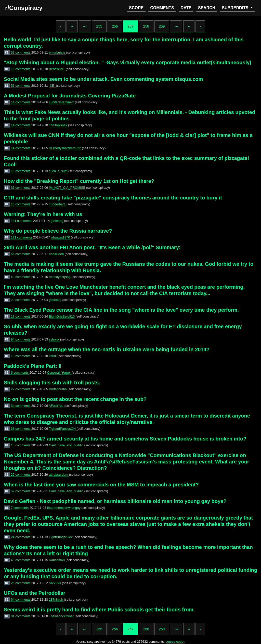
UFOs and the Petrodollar (35, 593)
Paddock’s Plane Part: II (33, 366)
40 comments (21, 277)
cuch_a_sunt (59, 171)
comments (162, 8)
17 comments (21, 316)
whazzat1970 (61, 237)
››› (176, 26)
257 (130, 26)
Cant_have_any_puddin (67, 445)
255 (99, 26)
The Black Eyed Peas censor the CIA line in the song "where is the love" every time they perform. (121, 310)
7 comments (20, 508)
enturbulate (58, 52)
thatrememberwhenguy (64, 508)
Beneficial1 (57, 69)
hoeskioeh (57, 254)
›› (189, 26)
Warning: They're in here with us (43, 214)
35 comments (21, 188)
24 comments (21, 537)
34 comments (21, 406)
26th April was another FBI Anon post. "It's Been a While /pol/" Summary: (92, 247)
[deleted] (57, 221)
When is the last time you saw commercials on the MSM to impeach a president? (101, 485)
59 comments (21, 491)
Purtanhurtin (58, 389)
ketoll (53, 356)
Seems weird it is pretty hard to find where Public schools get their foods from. (99, 610)
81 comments (21, 616)
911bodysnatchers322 (66, 148)
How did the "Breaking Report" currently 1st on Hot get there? (79, 181)
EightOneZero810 (62, 316)
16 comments (21, 69)
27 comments (21, 389)
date (186, 8)
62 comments (21, 52)
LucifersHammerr (62, 102)
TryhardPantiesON (63, 429)
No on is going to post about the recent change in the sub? (75, 399)
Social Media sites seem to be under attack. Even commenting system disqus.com (103, 79)
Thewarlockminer (62, 616)
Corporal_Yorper (60, 372)
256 (115, 26)
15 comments (21, 445)
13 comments (21, 356)
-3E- (53, 86)
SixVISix (55, 583)
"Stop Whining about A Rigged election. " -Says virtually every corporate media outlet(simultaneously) (128, 62)
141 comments (22, 221)
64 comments (21, 599)
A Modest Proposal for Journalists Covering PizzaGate (70, 96)
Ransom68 (57, 560)
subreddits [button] (236, 8)
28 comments (21, 300)
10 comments (21, 171)
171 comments (22, 237)
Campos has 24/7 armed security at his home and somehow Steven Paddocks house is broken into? (125, 439)
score (136, 8)
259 (162, 26)
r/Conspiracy (24, 8)
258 (146, 26)
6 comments (20, 372)
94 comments (21, 339)
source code (175, 642)
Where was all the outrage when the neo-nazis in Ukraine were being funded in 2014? (107, 349)
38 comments (21, 429)
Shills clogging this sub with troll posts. (52, 383)
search (207, 8)
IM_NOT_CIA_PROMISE (68, 188)
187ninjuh (56, 599)
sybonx (55, 339)
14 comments (21, 102)
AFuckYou (56, 406)
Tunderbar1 (58, 204)
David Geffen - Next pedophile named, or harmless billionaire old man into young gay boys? (115, 501)
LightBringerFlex (61, 537)
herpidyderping (60, 277)
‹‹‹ (85, 26)
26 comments (21, 475)
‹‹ (72, 26)
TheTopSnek (58, 125)
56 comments (21, 86)
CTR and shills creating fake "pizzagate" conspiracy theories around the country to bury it (113, 198)
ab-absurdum (59, 475)
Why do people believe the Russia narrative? (58, 231)
